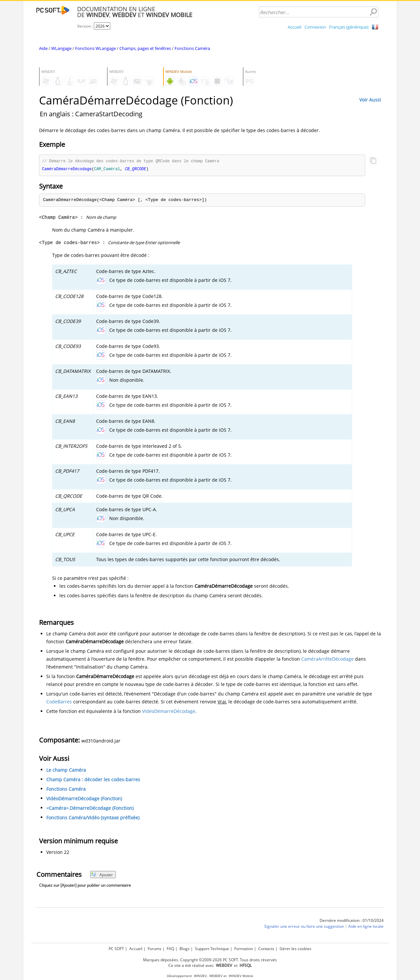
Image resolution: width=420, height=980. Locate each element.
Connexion (315, 27)
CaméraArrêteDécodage (327, 660)
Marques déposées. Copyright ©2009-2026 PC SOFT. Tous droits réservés (210, 960)
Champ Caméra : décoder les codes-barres (93, 780)
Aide (43, 48)
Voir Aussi (370, 100)
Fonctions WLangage (95, 48)
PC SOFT (116, 949)
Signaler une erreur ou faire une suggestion (304, 927)
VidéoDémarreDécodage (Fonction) (84, 799)
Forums (155, 949)
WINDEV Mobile (241, 976)
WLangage (61, 48)
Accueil (294, 27)
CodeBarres (59, 702)
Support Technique (212, 949)
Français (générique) (349, 27)
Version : (85, 26)
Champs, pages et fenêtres (145, 48)
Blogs (185, 949)
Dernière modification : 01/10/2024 (352, 921)
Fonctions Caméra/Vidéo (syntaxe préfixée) (93, 818)
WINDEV (200, 976)
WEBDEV (216, 976)
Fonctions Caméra (192, 48)
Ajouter (102, 875)
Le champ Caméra (66, 771)
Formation (244, 949)
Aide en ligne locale (366, 927)
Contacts (266, 949)
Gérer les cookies (295, 949)
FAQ (170, 949)
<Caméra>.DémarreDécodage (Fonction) (90, 809)
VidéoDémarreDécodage (169, 712)
